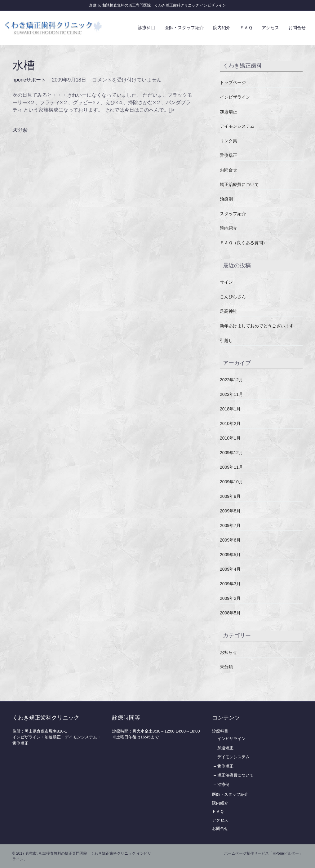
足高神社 (228, 311)
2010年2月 (230, 423)
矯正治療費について (239, 184)
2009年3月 (230, 584)
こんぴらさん (233, 297)
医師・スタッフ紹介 (184, 28)
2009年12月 (231, 453)
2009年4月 (230, 569)
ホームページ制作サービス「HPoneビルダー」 (263, 853)
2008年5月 (230, 613)
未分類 (20, 130)
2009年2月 (230, 598)
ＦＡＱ (246, 28)
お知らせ (228, 652)
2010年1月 (230, 438)
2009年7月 (230, 525)
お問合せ (297, 28)
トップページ (233, 82)
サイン (226, 282)
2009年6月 (230, 540)
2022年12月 (231, 380)
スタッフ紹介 (233, 214)
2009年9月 (230, 496)
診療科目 (147, 28)
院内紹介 (222, 28)
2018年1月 (230, 409)
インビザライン (235, 97)
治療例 (226, 199)
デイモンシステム (237, 126)
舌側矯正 (228, 155)
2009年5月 (230, 555)
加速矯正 (228, 112)
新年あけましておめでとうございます (257, 326)
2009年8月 (230, 511)
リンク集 (228, 141)
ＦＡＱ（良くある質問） (244, 243)
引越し (226, 340)
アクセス (270, 28)
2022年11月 (231, 394)
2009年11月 (231, 467)
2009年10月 (231, 482)
